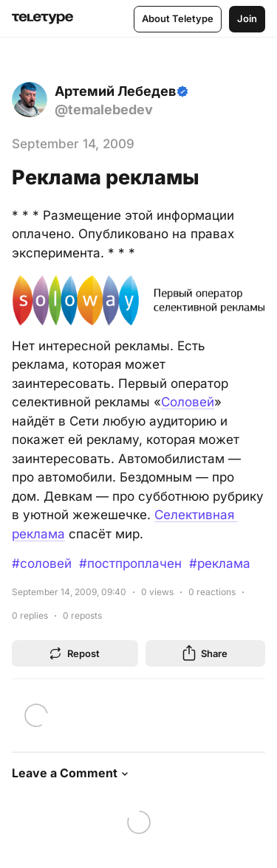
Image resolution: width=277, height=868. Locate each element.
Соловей (188, 402)
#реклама (220, 563)
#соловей (42, 563)
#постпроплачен (130, 563)
